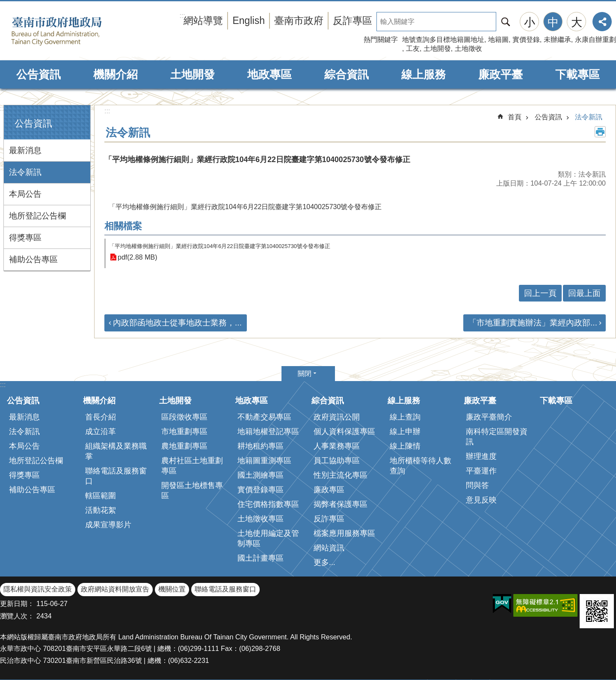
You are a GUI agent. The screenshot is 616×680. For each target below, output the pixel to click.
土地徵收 (468, 49)
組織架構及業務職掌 (116, 451)
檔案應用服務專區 (344, 533)
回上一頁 (540, 293)
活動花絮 (101, 510)
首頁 (515, 117)
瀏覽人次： (17, 616)
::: (3, 108)
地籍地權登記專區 (268, 432)
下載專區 (577, 74)
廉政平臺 (500, 74)
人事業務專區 (337, 446)
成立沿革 (101, 432)
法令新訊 (25, 172)
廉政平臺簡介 (489, 417)
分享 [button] (602, 22)
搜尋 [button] (506, 22)
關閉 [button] (305, 374)
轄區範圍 (101, 496)
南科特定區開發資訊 (497, 437)
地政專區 (269, 74)
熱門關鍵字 (381, 40)
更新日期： (17, 604)
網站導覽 (203, 21)
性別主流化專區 (341, 475)
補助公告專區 (33, 259)
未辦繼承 (557, 40)
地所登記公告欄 (37, 216)
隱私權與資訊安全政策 (38, 589)
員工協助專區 (337, 461)
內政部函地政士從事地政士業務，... (177, 323)
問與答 (477, 485)
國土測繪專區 (261, 475)
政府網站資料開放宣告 (115, 589)
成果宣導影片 (108, 525)
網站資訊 (329, 548)
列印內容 (600, 132)
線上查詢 (405, 417)
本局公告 (25, 194)
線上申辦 (405, 432)
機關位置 (172, 589)
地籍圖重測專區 (264, 461)
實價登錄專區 (261, 490)
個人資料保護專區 (344, 432)
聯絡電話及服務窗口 (116, 476)
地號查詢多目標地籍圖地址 (443, 40)
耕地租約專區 (261, 446)
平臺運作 (481, 471)
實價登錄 (526, 40)
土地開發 (437, 49)
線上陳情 (405, 446)
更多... (324, 562)
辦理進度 (481, 456)
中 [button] (553, 22)
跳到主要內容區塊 (4, 4)
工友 (413, 49)
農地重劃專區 (184, 446)
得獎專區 (25, 238)
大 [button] (577, 22)
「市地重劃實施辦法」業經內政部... (533, 323)
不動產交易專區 (264, 417)
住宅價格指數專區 (268, 504)
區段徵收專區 (184, 417)
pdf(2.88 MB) (137, 257)
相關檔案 (123, 226)
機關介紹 (115, 74)
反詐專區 (352, 21)
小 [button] (530, 22)
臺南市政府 (299, 21)
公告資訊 (38, 74)
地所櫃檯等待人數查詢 (421, 466)
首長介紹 (101, 417)
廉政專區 (329, 490)
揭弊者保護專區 (341, 504)
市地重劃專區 (184, 432)
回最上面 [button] (584, 293)
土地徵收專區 (261, 519)
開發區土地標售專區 (192, 491)
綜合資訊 (346, 74)
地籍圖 (498, 40)
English (249, 21)
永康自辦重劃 (595, 40)
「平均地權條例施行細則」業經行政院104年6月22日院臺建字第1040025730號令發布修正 (220, 246)
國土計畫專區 (261, 558)
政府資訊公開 (337, 417)
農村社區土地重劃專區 (192, 466)
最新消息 (25, 150)
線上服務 (423, 74)
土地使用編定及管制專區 (268, 538)
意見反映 (481, 500)
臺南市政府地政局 (70, 31)
